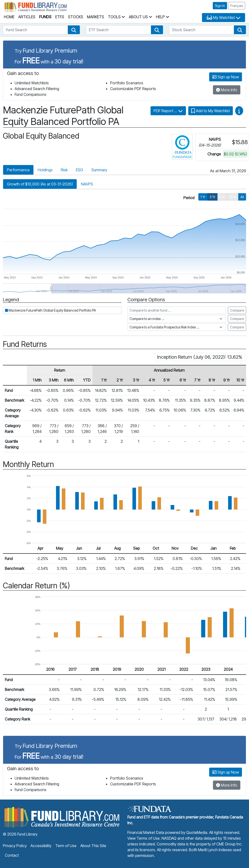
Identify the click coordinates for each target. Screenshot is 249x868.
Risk (64, 170)
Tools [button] (116, 17)
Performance (18, 170)
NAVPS (87, 184)
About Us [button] (140, 17)
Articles (27, 17)
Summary (99, 170)
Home (9, 17)
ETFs (60, 17)
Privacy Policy (15, 846)
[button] (74, 30)
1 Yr (203, 197)
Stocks (76, 17)
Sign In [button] (220, 6)
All (242, 197)
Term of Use (66, 846)
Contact (12, 855)
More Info (227, 90)
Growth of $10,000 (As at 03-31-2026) (40, 184)
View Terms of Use (143, 838)
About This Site (93, 846)
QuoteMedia (197, 832)
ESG (80, 170)
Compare (237, 310)
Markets (96, 17)
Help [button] (163, 17)
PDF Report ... (168, 111)
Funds (45, 17)
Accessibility (41, 846)
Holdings (45, 170)
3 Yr (212, 197)
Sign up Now (226, 77)
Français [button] (237, 6)
